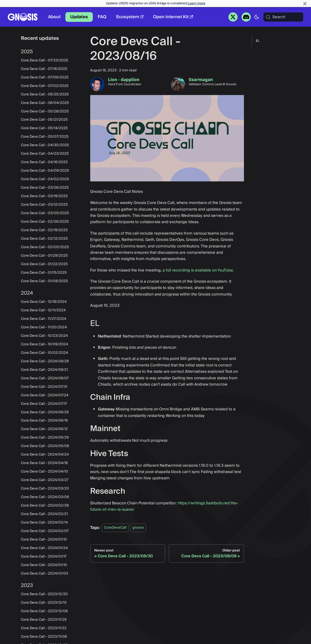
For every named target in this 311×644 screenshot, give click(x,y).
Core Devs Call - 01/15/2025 (44, 273)
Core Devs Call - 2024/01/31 (44, 540)
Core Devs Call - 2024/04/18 (44, 463)
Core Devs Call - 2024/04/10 (44, 472)
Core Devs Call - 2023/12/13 (44, 603)
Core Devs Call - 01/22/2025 (44, 264)
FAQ (102, 17)
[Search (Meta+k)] (283, 17)
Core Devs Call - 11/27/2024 (43, 319)
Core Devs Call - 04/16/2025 (44, 162)
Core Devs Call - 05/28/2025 (45, 111)
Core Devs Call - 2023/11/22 (44, 628)
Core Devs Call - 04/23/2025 (45, 154)
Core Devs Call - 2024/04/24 (45, 455)
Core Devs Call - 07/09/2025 (45, 77)
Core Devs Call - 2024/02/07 (45, 531)
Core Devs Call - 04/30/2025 (45, 145)
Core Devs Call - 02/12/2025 (44, 239)
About (54, 17)
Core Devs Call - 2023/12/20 (44, 594)
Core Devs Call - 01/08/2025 (44, 281)
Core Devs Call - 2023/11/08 (44, 637)
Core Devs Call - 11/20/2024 (44, 327)
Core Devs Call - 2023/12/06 (44, 611)
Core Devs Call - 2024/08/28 (45, 361)
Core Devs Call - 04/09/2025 (45, 171)
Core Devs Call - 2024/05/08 (45, 446)
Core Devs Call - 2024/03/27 (45, 480)
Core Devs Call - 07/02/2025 (45, 86)
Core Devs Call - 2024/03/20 (45, 489)
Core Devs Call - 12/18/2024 (44, 302)
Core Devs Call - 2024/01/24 (44, 548)
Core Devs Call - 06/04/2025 (45, 103)
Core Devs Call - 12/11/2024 (43, 310)
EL (258, 41)
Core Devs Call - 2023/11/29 (44, 620)
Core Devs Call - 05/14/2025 (44, 128)
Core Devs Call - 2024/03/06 (45, 497)
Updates (79, 17)
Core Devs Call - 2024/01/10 (44, 565)
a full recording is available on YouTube (198, 270)
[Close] (305, 4)
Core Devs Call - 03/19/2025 (44, 196)
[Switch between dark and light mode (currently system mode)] (257, 17)
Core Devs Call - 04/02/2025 (45, 179)
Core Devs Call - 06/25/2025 (45, 94)
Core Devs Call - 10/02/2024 (44, 353)
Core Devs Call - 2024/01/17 (44, 557)
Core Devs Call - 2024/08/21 (44, 370)
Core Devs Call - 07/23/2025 (45, 60)
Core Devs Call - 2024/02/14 (44, 523)
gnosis (138, 528)
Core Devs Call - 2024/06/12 (44, 429)
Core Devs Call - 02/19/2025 (44, 230)
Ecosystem (130, 17)
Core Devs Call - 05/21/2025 (44, 120)
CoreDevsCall (115, 528)
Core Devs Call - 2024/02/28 (45, 506)
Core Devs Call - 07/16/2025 (44, 69)
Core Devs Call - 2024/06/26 (45, 412)
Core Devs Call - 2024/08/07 (45, 378)
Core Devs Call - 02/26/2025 (45, 222)
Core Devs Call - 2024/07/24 (45, 395)
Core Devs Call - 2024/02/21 (44, 514)
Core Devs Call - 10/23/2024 (44, 336)
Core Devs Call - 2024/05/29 (45, 438)
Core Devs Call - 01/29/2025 (44, 256)
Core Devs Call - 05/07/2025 (45, 137)
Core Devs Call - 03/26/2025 (45, 188)
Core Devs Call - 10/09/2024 (44, 344)
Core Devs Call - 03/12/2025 (44, 205)
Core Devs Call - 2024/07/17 (44, 404)
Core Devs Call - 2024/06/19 (44, 421)
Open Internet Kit (173, 17)
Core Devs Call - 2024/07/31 (44, 387)
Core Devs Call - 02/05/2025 (45, 247)
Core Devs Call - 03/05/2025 (45, 213)
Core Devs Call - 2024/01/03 (44, 574)
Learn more (196, 3)
